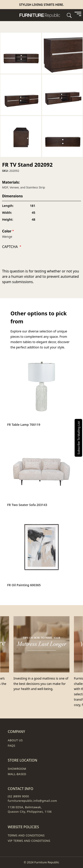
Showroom (17, 769)
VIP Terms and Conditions (29, 841)
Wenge (7, 237)
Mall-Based (17, 774)
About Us (15, 740)
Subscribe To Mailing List (79, 438)
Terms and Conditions (26, 835)
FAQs (12, 746)
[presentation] (36, 260)
